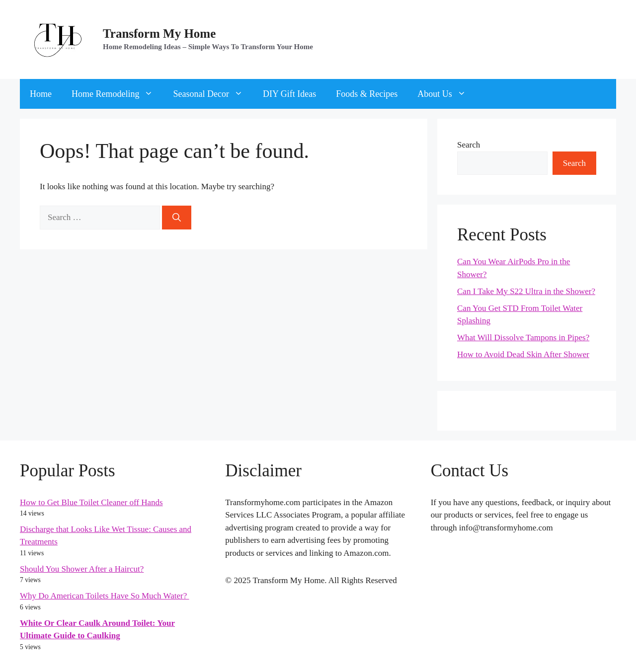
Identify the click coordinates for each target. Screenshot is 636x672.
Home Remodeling (117, 94)
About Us (447, 94)
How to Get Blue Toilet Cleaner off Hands (91, 502)
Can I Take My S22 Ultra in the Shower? (526, 291)
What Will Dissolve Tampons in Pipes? (523, 337)
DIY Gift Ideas (289, 94)
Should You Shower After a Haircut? (82, 569)
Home (41, 94)
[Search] (177, 218)
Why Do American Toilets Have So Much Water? (105, 596)
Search (469, 145)
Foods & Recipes (367, 94)
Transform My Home (159, 34)
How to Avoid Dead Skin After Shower (523, 354)
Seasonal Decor (213, 94)
